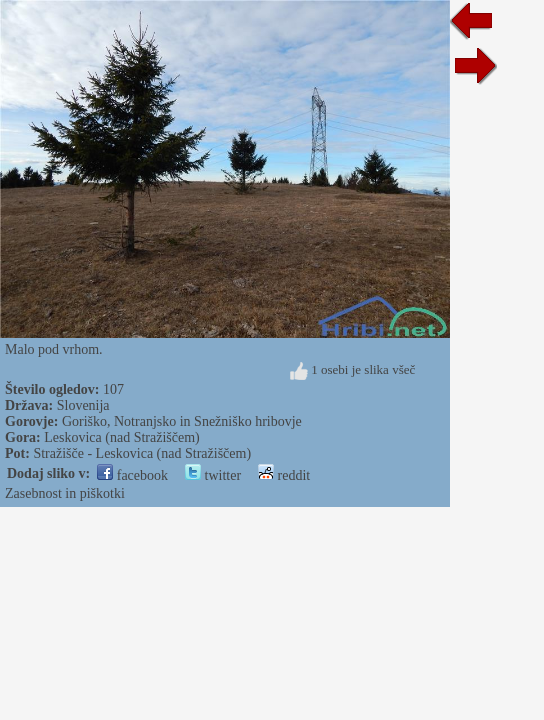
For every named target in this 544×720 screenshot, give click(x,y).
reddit (284, 475)
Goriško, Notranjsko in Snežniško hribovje (182, 421)
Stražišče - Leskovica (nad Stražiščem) (142, 453)
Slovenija (83, 405)
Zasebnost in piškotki (65, 493)
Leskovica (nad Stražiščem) (122, 437)
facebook (132, 475)
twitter (213, 475)
